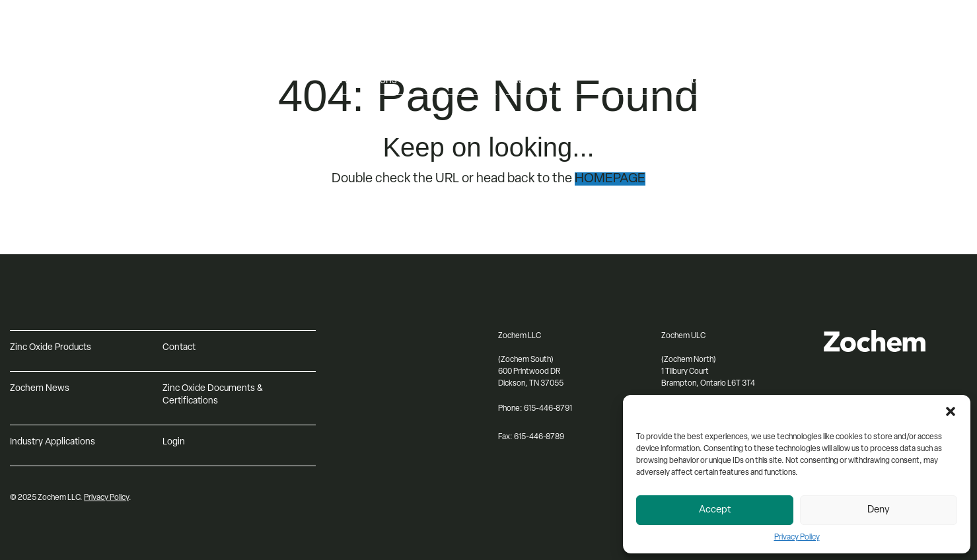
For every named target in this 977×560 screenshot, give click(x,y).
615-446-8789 (539, 437)
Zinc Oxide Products (51, 348)
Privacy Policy (797, 538)
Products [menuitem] (361, 53)
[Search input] (904, 81)
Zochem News (40, 389)
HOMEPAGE (610, 179)
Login (174, 442)
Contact (179, 348)
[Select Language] (904, 53)
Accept (715, 510)
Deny (879, 510)
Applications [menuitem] (369, 81)
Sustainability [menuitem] (537, 81)
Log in (855, 32)
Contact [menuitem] (691, 81)
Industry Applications (53, 442)
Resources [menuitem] (697, 53)
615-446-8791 (548, 409)
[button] (951, 411)
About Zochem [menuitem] (541, 53)
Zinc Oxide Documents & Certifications (213, 395)
